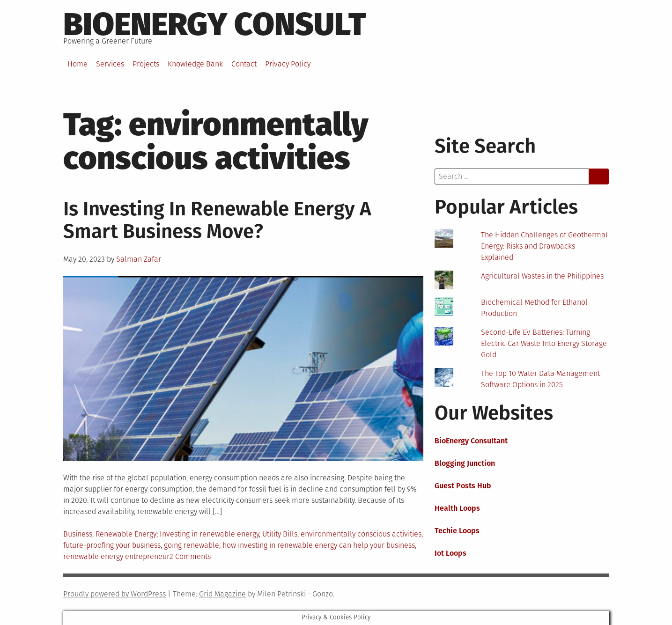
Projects (146, 64)
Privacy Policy (288, 64)
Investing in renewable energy (209, 534)
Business (78, 534)
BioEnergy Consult (215, 24)
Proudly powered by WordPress (114, 594)
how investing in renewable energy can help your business (319, 545)
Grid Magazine (222, 594)
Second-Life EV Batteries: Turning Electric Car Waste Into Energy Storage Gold (544, 343)
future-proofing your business (112, 545)
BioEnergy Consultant (471, 441)
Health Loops (457, 508)
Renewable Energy (126, 534)
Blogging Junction (465, 463)
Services (110, 64)
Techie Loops (457, 531)
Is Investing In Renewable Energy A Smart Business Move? (217, 220)
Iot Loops (450, 553)
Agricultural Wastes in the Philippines (542, 276)
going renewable (192, 545)
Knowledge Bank (195, 64)
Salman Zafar (139, 259)
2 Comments (190, 556)
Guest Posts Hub (463, 486)
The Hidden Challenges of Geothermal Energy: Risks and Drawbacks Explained (544, 246)
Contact (244, 64)
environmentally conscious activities (361, 534)
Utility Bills (280, 534)
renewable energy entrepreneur (116, 556)
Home (78, 64)
